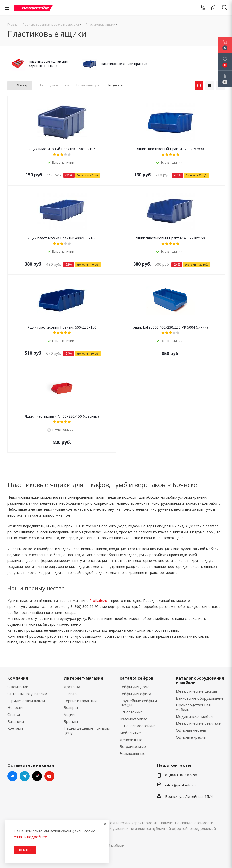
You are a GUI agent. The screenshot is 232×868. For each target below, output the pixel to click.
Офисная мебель (191, 730)
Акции (69, 714)
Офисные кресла (191, 737)
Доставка (72, 687)
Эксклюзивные (133, 753)
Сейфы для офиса (135, 694)
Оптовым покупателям (27, 694)
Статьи (14, 714)
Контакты (16, 728)
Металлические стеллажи (199, 723)
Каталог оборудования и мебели (200, 680)
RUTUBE (37, 776)
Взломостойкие (134, 719)
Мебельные (130, 733)
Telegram (25, 776)
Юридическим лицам (26, 701)
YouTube (49, 776)
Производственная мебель (193, 707)
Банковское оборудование (200, 698)
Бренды (71, 721)
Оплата (70, 694)
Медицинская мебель (195, 716)
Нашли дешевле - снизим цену (87, 730)
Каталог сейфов (136, 678)
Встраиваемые (133, 746)
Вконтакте (12, 776)
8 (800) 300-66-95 (181, 775)
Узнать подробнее (30, 837)
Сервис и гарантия (80, 701)
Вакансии (16, 721)
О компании (18, 687)
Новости (15, 707)
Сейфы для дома (135, 687)
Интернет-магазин (83, 678)
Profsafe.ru (98, 601)
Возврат (71, 707)
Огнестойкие (131, 712)
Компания (18, 678)
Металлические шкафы (196, 691)
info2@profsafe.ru (180, 785)
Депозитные (131, 740)
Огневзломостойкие (138, 726)
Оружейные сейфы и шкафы (138, 703)
